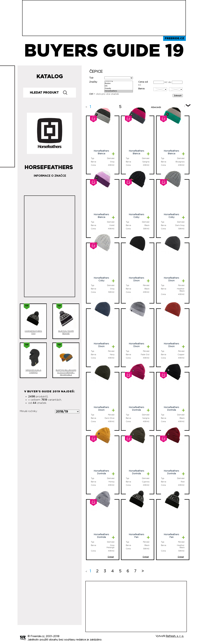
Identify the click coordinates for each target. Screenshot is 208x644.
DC (119, 86)
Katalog (50, 77)
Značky (93, 82)
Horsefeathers (119, 91)
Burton (119, 84)
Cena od (143, 82)
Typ (91, 78)
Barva (141, 89)
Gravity (119, 89)
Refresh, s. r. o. (175, 636)
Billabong (119, 81)
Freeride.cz (174, 38)
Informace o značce (50, 176)
